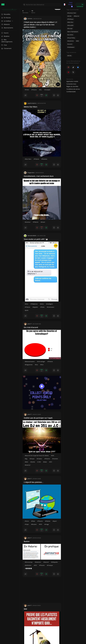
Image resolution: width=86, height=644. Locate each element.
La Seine (71, 35)
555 (53, 456)
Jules (27, 310)
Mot (27, 462)
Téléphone (34, 304)
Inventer (56, 459)
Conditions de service (73, 89)
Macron (77, 16)
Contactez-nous (71, 84)
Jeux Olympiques (73, 32)
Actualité (71, 25)
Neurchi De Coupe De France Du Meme (37, 456)
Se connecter (80, 5)
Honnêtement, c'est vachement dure (39, 176)
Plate (33, 521)
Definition (28, 565)
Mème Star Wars (31, 107)
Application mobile (72, 81)
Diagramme (29, 365)
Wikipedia (55, 562)
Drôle (70, 16)
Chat (4, 45)
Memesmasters (30, 361)
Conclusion (51, 307)
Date (45, 462)
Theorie (34, 90)
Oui (37, 365)
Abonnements (7, 28)
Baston (27, 541)
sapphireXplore (30, 103)
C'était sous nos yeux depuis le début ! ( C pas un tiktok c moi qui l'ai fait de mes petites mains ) (41, 25)
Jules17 (28, 324)
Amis (42, 304)
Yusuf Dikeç (72, 38)
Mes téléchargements (7, 41)
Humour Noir (72, 13)
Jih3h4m (28, 19)
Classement (6, 48)
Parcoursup (29, 562)
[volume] (58, 84)
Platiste (48, 521)
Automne (71, 41)
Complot (48, 90)
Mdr (26, 609)
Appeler (36, 307)
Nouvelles (6, 14)
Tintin (27, 90)
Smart (43, 222)
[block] (58, 95)
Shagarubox (29, 173)
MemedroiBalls (30, 236)
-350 (40, 462)
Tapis (27, 524)
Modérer (5, 36)
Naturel (46, 562)
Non (42, 365)
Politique (71, 19)
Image (47, 524)
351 (51, 462)
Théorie (37, 159)
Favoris (5, 33)
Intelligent (50, 304)
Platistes (45, 159)
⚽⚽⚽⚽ (29, 568)
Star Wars (28, 159)
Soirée (33, 462)
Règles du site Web (72, 86)
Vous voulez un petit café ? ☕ (36, 239)
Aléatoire (6, 24)
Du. (41, 90)
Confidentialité (71, 92)
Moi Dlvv (71, 22)
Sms (27, 304)
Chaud (32, 459)
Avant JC (28, 465)
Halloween (71, 47)
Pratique (50, 565)
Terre (27, 521)
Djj (26, 459)
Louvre (70, 44)
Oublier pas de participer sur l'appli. (38, 418)
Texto (43, 307)
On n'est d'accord (31, 327)
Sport (55, 521)
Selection (38, 562)
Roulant (34, 524)
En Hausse (6, 18)
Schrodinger (42, 361)
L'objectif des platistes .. (34, 482)
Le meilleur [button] (7, 21)
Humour (28, 222)
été (78, 41)
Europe (70, 28)
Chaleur (40, 459)
